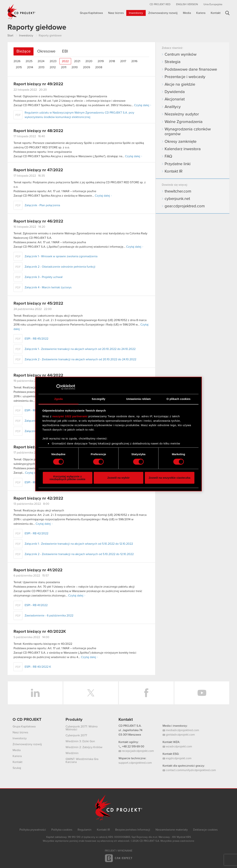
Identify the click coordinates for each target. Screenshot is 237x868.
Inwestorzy (136, 13)
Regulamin (85, 830)
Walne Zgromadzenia (184, 122)
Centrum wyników (181, 55)
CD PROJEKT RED (160, 4)
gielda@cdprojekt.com (179, 735)
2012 (53, 67)
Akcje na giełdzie (180, 85)
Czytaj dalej (142, 105)
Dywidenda (175, 92)
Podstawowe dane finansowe (191, 70)
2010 (75, 67)
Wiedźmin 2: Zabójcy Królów (84, 747)
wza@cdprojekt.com (177, 746)
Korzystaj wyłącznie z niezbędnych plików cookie (67, 478)
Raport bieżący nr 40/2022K (40, 632)
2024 (41, 61)
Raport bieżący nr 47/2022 (38, 170)
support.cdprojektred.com (135, 763)
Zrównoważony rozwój (163, 13)
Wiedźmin (72, 753)
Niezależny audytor (182, 114)
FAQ (168, 156)
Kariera (201, 13)
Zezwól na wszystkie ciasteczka (170, 478)
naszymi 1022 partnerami (70, 416)
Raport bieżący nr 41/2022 (38, 570)
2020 (89, 61)
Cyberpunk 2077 (76, 735)
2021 (77, 61)
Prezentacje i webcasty (185, 77)
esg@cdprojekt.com (177, 758)
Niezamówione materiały (172, 830)
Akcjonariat (175, 99)
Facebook (146, 693)
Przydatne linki (178, 164)
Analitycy (173, 107)
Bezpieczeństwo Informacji (133, 830)
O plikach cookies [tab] (178, 399)
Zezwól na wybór (118, 478)
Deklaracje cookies (205, 830)
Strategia (173, 62)
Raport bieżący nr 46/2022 (38, 221)
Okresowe (46, 51)
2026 (17, 61)
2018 (112, 61)
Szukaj (227, 13)
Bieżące (24, 51)
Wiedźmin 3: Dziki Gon (80, 741)
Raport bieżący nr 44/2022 (38, 375)
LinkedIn (35, 693)
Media (187, 13)
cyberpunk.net (177, 199)
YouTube (202, 693)
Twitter (91, 693)
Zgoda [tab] (59, 399)
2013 (41, 67)
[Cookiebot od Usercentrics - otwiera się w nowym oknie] (59, 387)
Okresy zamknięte (181, 142)
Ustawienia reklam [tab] (139, 399)
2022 (65, 61)
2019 (101, 61)
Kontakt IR (173, 171)
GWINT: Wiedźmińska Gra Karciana (82, 761)
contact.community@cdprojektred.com (189, 770)
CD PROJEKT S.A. (130, 726)
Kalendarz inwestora (183, 149)
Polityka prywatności (33, 830)
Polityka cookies (62, 830)
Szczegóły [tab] (98, 399)
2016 (134, 61)
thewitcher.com (178, 191)
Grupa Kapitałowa (91, 13)
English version (187, 4)
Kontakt (216, 13)
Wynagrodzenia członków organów (188, 132)
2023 (53, 61)
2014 (30, 67)
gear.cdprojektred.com (185, 206)
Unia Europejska (213, 4)
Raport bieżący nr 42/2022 (38, 498)
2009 (86, 67)
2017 (123, 61)
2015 (19, 67)
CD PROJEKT (21, 12)
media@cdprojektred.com (181, 730)
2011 (64, 67)
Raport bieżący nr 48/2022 (38, 131)
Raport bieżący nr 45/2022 (38, 304)
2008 (99, 67)
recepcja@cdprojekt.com (136, 751)
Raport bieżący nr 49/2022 (38, 84)
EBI (65, 51)
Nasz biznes (116, 13)
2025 (29, 61)
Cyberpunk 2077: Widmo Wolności (82, 728)
